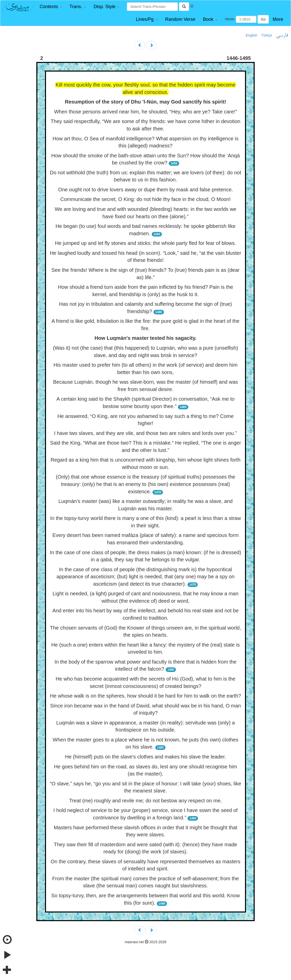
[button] (51, 7)
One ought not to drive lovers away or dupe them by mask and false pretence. (145, 190)
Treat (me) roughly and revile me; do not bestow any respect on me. (145, 801)
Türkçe (267, 35)
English (252, 35)
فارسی (282, 36)
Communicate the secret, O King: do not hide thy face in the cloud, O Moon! (145, 199)
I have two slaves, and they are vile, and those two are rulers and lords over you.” (145, 433)
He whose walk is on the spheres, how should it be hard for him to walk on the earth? (146, 696)
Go (263, 19)
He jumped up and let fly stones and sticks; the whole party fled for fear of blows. (145, 243)
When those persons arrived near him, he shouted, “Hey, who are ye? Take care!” (146, 112)
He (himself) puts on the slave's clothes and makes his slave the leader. (145, 757)
